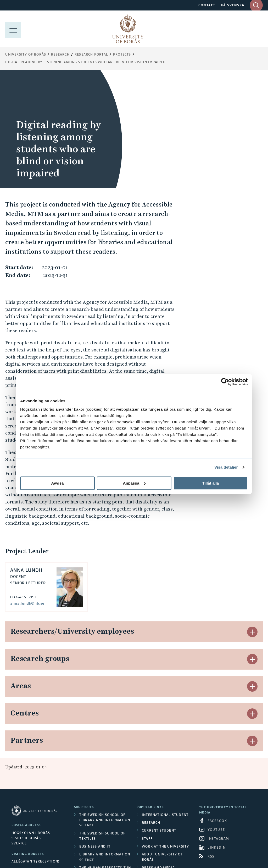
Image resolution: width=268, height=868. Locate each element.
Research (60, 55)
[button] (252, 521)
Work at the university (165, 736)
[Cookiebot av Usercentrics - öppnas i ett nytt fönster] (225, 382)
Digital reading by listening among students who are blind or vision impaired (85, 62)
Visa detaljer (226, 467)
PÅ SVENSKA (233, 6)
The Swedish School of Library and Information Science (105, 709)
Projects (122, 55)
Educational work (98, 770)
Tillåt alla (211, 483)
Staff (147, 728)
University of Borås (26, 55)
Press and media (158, 757)
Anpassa (134, 483)
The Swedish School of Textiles (102, 725)
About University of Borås (162, 746)
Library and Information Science (105, 746)
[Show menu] (13, 29)
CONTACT (207, 6)
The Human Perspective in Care (105, 759)
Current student (159, 720)
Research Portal (91, 55)
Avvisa (58, 483)
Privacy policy (157, 773)
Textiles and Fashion (100, 786)
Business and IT (95, 736)
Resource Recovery (99, 778)
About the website (160, 765)
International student (165, 704)
